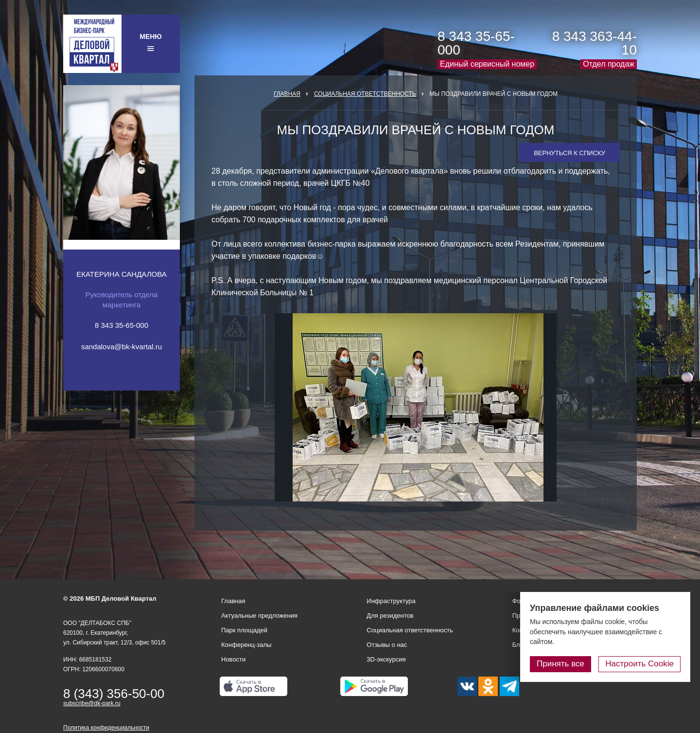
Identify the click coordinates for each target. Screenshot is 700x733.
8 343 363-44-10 (595, 43)
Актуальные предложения (259, 616)
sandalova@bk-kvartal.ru (122, 347)
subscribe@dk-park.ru (92, 703)
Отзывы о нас (387, 645)
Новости (233, 659)
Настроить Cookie (639, 664)
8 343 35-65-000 (476, 43)
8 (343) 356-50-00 (114, 694)
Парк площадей (244, 630)
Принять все (560, 664)
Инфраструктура (391, 601)
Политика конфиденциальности (106, 728)
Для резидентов (390, 616)
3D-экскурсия (386, 659)
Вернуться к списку (569, 153)
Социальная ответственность (365, 94)
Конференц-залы (246, 645)
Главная (287, 94)
